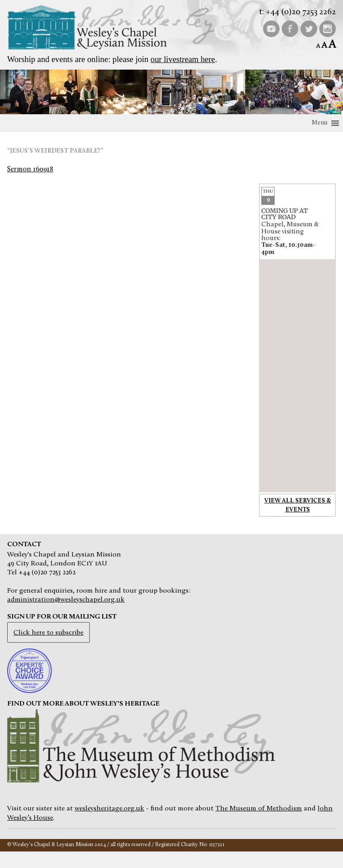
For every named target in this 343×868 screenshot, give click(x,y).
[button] (320, 123)
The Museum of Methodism (259, 809)
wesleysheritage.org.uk (109, 809)
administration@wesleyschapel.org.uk (66, 600)
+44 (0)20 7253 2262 (301, 12)
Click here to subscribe (48, 633)
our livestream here (183, 59)
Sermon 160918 (30, 170)
